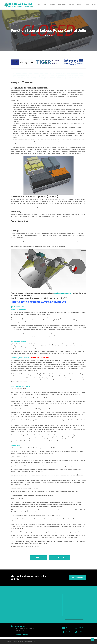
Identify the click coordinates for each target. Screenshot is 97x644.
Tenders (48, 26)
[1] (77, 97)
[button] (39, 558)
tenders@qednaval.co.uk (63, 293)
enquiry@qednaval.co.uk (22, 634)
